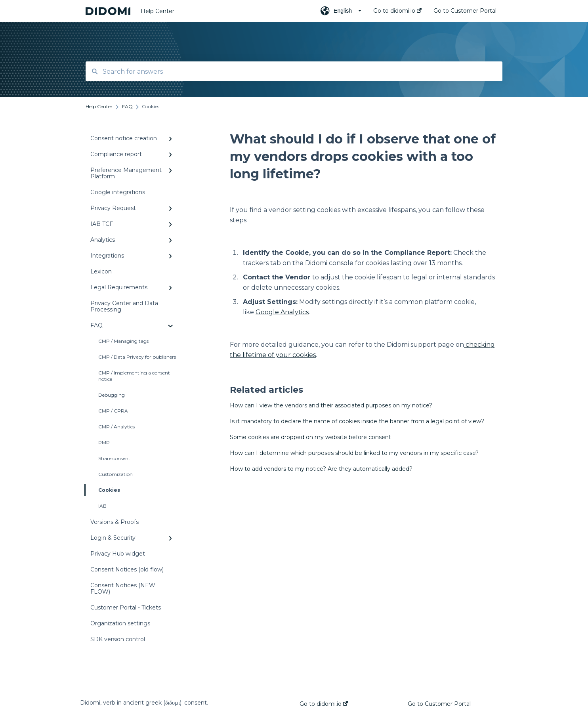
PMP (104, 442)
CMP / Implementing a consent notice (134, 376)
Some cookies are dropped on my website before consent (310, 437)
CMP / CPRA (113, 411)
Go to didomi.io (324, 704)
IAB (102, 506)
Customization (115, 474)
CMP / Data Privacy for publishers (137, 357)
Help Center (157, 11)
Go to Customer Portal (439, 704)
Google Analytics (282, 312)
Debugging (112, 395)
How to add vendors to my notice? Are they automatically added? (321, 469)
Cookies (103, 490)
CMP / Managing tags (123, 341)
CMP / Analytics (116, 427)
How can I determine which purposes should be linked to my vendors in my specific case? (354, 453)
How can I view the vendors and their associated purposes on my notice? (331, 405)
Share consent (114, 458)
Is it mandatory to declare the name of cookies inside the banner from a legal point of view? (357, 421)
